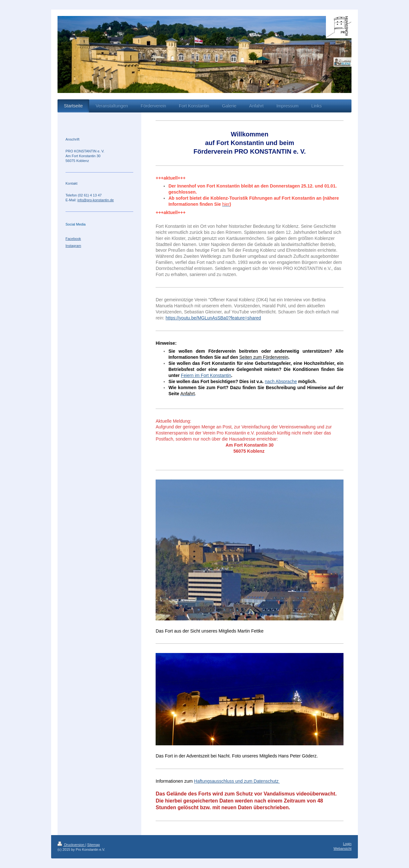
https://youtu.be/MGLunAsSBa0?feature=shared (213, 318)
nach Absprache (281, 381)
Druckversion (71, 845)
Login (347, 844)
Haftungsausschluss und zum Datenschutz (237, 781)
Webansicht (343, 849)
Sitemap (94, 845)
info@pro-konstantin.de (96, 200)
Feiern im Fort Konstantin (206, 375)
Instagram (73, 246)
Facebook (73, 239)
